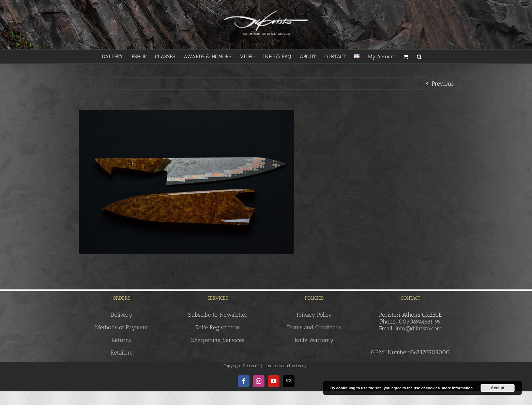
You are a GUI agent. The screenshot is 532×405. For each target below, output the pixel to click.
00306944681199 (420, 321)
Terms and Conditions (314, 327)
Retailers (121, 352)
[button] (419, 57)
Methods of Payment (122, 327)
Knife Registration (218, 327)
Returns (121, 340)
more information (457, 388)
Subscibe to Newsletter (218, 315)
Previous (443, 84)
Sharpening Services (218, 340)
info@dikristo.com (419, 328)
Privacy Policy (314, 315)
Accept (498, 388)
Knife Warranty (314, 340)
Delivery (121, 315)
